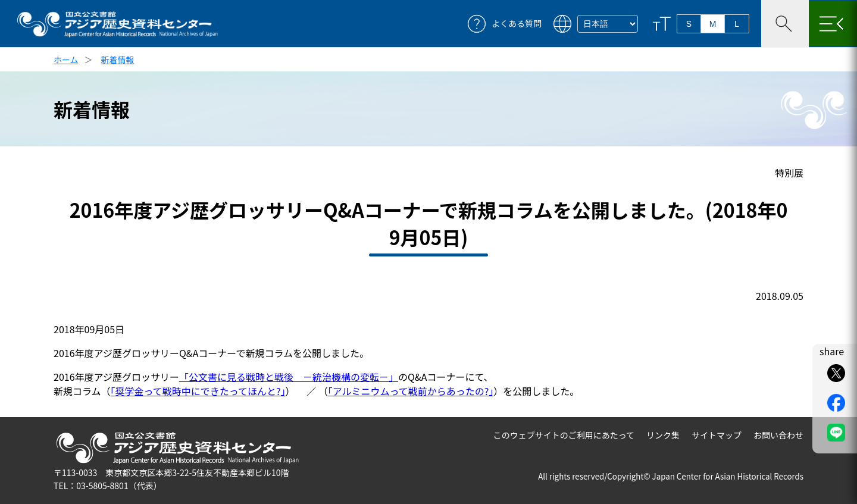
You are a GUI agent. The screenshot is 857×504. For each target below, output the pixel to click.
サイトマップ (717, 435)
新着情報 (118, 60)
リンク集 (663, 435)
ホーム (66, 60)
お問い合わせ (778, 435)
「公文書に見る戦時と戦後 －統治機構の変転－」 (289, 377)
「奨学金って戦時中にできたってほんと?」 (198, 391)
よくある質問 (517, 24)
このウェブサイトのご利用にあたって (564, 435)
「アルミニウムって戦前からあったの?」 (411, 391)
